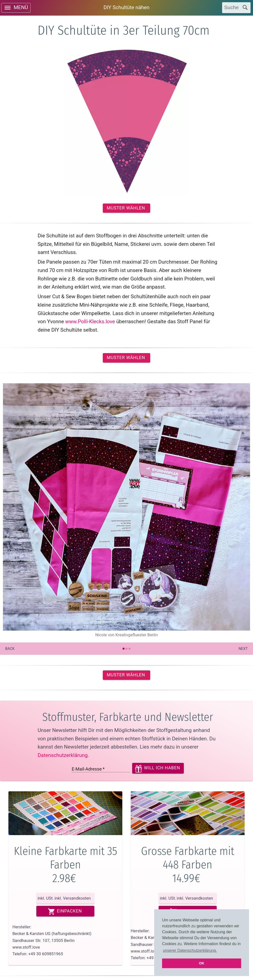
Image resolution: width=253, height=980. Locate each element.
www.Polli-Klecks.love (90, 321)
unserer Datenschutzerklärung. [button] (190, 950)
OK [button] (202, 963)
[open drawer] (16, 8)
